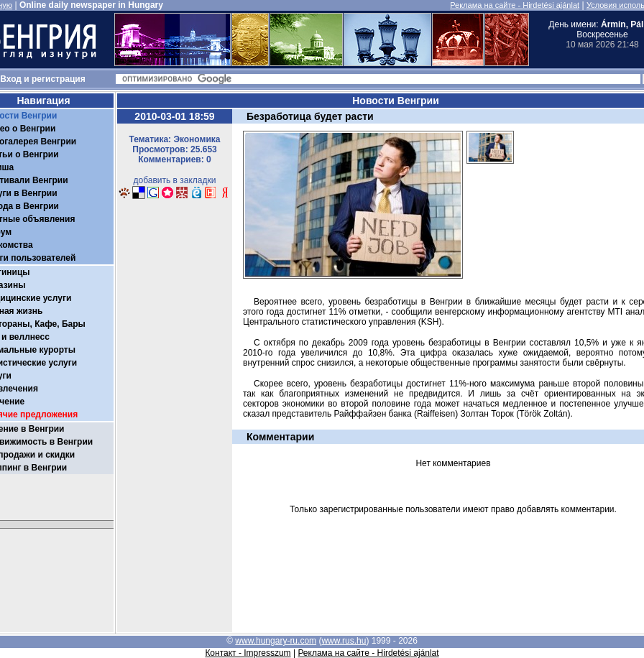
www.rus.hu (344, 641)
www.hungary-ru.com (276, 641)
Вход (11, 79)
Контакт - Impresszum (248, 653)
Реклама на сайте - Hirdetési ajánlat (515, 5)
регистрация (59, 79)
